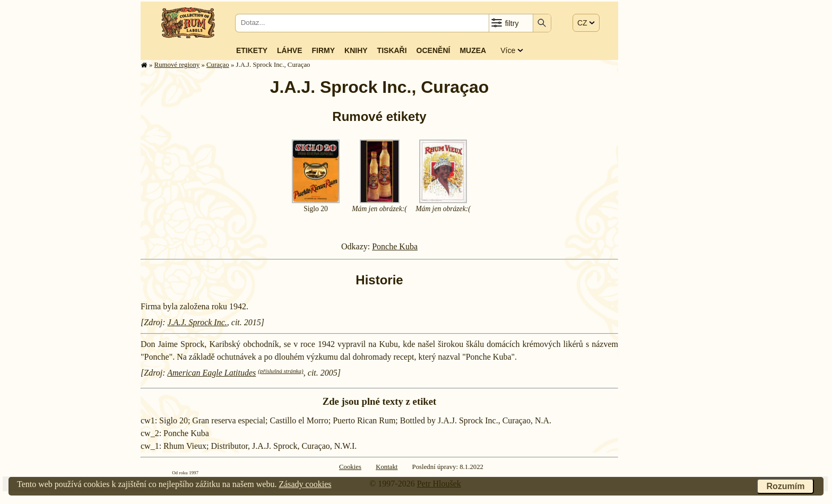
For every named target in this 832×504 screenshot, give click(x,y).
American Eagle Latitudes (211, 373)
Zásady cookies (305, 484)
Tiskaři (392, 50)
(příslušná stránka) (280, 371)
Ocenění (434, 50)
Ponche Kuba (395, 246)
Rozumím (785, 486)
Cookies (350, 467)
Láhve (289, 50)
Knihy (356, 50)
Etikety (252, 50)
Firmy (323, 50)
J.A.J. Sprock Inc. (197, 322)
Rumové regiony (177, 65)
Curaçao (218, 65)
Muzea (473, 50)
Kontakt (387, 467)
